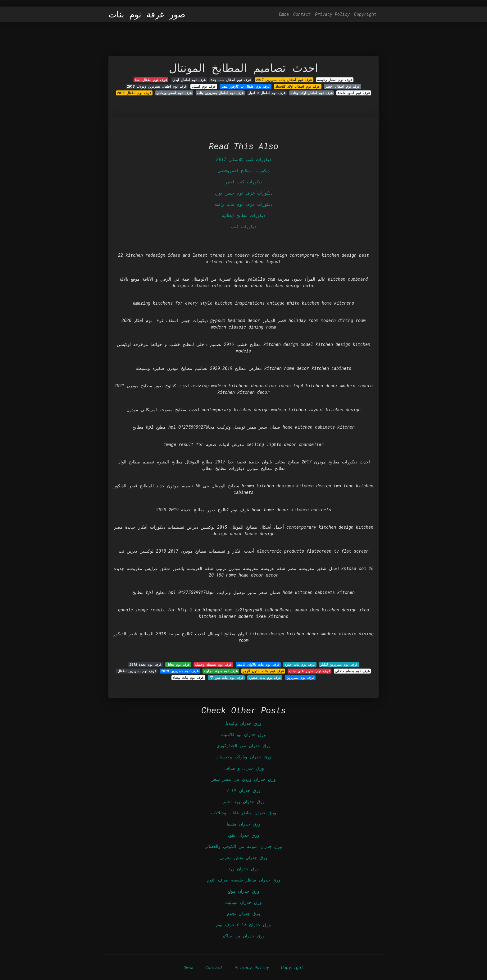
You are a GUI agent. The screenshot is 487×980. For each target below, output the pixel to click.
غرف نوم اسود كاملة (354, 93)
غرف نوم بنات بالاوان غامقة (258, 665)
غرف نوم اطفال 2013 (134, 93)
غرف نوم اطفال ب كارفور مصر (246, 86)
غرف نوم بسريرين (300, 678)
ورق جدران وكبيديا (244, 723)
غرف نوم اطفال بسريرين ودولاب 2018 (157, 86)
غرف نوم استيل (204, 86)
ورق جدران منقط (243, 824)
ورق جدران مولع (243, 891)
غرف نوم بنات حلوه (300, 665)
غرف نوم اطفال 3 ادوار (267, 93)
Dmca (284, 14)
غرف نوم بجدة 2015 (146, 665)
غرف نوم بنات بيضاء (188, 678)
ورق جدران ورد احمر (244, 801)
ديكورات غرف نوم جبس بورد (243, 193)
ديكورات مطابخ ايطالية (243, 215)
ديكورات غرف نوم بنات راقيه (243, 204)
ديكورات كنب (243, 226)
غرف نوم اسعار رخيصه (335, 80)
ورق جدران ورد (243, 869)
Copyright (365, 14)
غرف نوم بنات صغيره (265, 678)
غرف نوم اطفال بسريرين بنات (220, 93)
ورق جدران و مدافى (244, 768)
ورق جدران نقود (243, 835)
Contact (302, 14)
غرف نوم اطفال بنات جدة (231, 80)
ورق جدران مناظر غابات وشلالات (244, 813)
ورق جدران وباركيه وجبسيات (243, 757)
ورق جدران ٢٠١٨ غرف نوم (243, 925)
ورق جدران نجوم (244, 913)
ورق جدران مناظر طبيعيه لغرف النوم (244, 880)
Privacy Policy (332, 14)
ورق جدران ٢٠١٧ (243, 790)
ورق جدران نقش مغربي (243, 857)
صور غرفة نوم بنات (147, 14)
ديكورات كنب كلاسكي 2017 (244, 159)
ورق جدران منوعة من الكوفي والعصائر (243, 846)
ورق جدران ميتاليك (243, 902)
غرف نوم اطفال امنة (151, 80)
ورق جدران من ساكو (244, 936)
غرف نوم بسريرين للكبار (339, 665)
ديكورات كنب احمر (244, 182)
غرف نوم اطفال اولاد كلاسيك (298, 86)
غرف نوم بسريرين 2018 (180, 671)
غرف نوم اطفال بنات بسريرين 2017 (284, 80)
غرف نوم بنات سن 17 (226, 678)
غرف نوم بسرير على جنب (310, 671)
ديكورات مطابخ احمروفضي (243, 170)
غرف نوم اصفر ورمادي (174, 93)
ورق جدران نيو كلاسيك (243, 734)
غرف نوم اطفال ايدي (189, 80)
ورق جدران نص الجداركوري (243, 745)
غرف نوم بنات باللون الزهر (263, 671)
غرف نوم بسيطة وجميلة (213, 665)
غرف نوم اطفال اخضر (343, 86)
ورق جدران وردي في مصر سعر (244, 779)
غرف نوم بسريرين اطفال (137, 671)
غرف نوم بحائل (178, 665)
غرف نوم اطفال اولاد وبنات (312, 93)
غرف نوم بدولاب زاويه (221, 671)
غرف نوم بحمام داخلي (352, 671)
